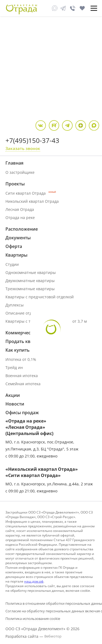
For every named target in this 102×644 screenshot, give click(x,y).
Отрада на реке (20, 218)
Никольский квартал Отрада (32, 201)
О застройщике (20, 172)
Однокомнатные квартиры (31, 272)
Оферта (14, 246)
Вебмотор (53, 636)
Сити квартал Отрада (31, 193)
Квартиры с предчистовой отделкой (40, 297)
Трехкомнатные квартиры (30, 289)
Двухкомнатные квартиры (30, 281)
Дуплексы (15, 305)
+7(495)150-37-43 (32, 140)
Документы (18, 238)
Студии (12, 264)
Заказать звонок (23, 148)
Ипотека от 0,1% (21, 359)
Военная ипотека (22, 376)
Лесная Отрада (20, 209)
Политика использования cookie (33, 619)
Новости (15, 404)
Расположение (22, 229)
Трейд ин (14, 367)
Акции (13, 395)
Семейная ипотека (23, 384)
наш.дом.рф (34, 581)
